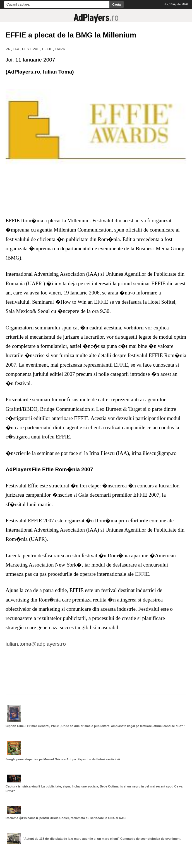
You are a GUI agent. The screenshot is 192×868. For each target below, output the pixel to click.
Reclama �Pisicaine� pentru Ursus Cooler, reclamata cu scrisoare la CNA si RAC (66, 818)
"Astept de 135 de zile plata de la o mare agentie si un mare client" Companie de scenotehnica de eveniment (102, 839)
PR (8, 49)
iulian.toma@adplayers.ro (36, 644)
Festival (31, 49)
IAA (16, 49)
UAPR (60, 49)
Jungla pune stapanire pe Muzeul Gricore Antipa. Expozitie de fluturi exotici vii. (63, 759)
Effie (47, 49)
